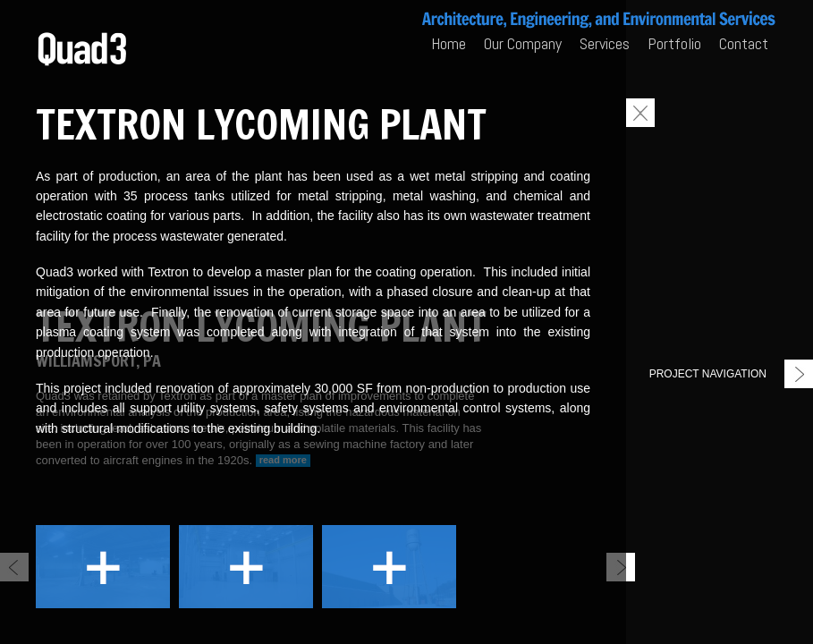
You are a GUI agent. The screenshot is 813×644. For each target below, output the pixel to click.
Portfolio (674, 43)
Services (605, 43)
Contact (744, 43)
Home (449, 43)
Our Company (523, 43)
